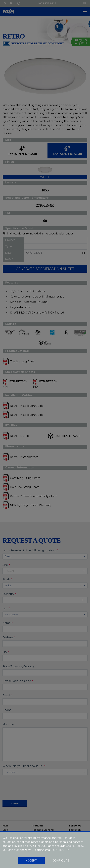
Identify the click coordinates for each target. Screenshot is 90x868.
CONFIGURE (61, 861)
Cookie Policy (74, 846)
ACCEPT (31, 861)
